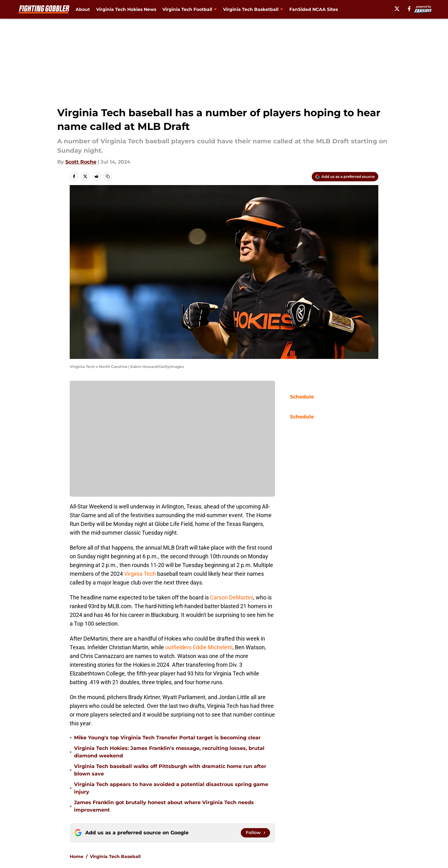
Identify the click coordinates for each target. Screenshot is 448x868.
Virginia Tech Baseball (115, 856)
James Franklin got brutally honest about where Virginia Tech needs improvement (164, 806)
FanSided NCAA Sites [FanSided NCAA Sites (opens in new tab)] (314, 9)
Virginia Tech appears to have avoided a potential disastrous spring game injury (171, 788)
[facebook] (409, 9)
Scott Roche (81, 162)
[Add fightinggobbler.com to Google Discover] (345, 177)
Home (77, 856)
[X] (397, 9)
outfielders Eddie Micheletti (199, 647)
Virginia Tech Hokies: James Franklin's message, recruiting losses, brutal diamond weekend (169, 752)
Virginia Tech (140, 574)
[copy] (108, 176)
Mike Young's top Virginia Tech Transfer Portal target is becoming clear (167, 738)
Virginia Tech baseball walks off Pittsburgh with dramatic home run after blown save (170, 770)
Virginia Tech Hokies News (126, 9)
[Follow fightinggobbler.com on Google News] (255, 833)
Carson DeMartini (232, 597)
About (83, 9)
